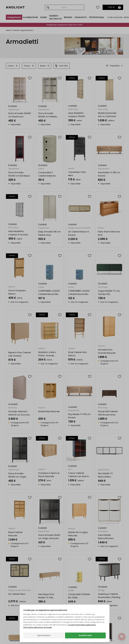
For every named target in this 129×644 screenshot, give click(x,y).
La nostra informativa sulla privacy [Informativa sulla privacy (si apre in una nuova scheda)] (82, 625)
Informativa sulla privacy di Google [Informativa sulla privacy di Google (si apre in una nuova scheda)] (38, 627)
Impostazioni (44, 635)
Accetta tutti (85, 635)
